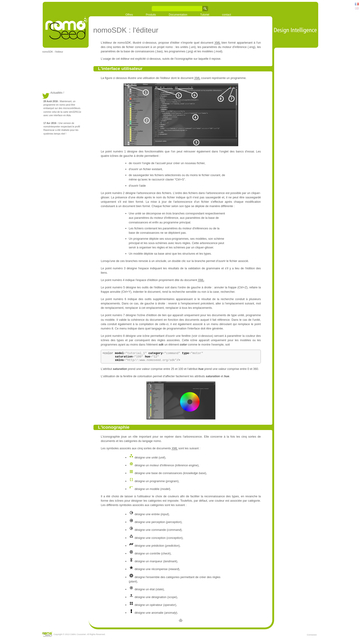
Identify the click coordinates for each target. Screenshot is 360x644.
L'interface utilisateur (120, 69)
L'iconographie (114, 429)
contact (226, 15)
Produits (151, 15)
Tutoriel (205, 15)
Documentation (178, 15)
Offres (129, 15)
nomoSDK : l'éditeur (53, 52)
